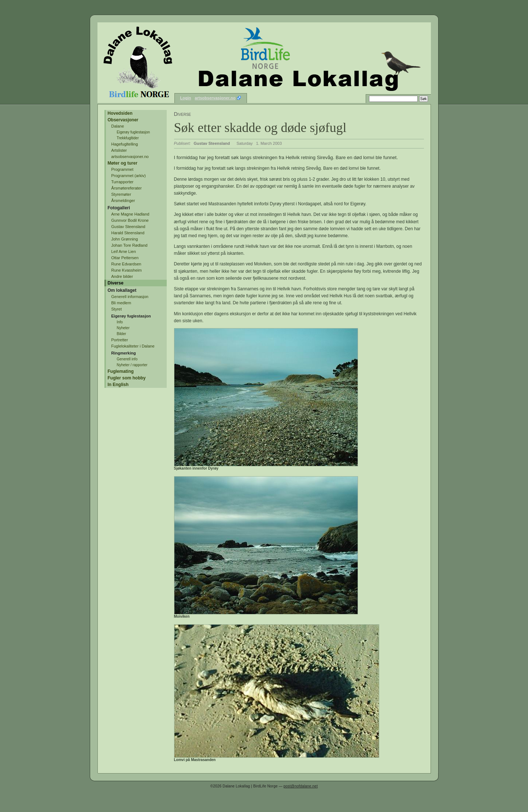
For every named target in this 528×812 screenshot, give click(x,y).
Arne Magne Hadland (130, 214)
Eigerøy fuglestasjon (134, 132)
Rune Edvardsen (126, 264)
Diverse (116, 283)
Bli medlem (121, 303)
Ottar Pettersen (125, 258)
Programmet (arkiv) (129, 176)
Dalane (118, 126)
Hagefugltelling (125, 144)
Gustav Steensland (128, 227)
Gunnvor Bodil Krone (130, 220)
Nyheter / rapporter (132, 365)
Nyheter (123, 328)
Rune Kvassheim (127, 270)
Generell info (127, 359)
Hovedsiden (120, 113)
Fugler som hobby (127, 378)
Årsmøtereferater (127, 188)
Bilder (122, 334)
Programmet (123, 169)
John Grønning (125, 239)
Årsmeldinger (123, 201)
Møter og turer (123, 163)
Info (120, 322)
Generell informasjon (130, 297)
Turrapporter (123, 182)
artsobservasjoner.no (215, 98)
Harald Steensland (128, 233)
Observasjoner (123, 120)
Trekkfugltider (128, 138)
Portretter (120, 340)
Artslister (119, 150)
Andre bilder (122, 276)
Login (186, 98)
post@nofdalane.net (301, 786)
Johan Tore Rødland (130, 245)
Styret (117, 309)
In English (118, 385)
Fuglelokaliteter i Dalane (133, 346)
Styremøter (121, 194)
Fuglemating (121, 371)
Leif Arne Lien (124, 251)
